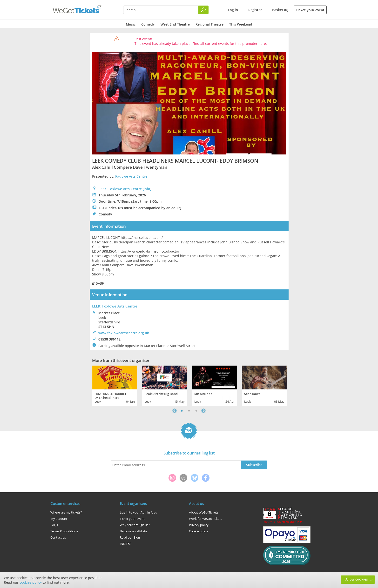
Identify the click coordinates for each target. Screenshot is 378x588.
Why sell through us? (135, 525)
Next (203, 411)
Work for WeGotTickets (206, 519)
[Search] (203, 10)
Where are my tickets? (66, 512)
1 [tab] (182, 411)
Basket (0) (280, 10)
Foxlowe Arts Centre (131, 176)
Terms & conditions (64, 531)
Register (255, 10)
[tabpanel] (115, 385)
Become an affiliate (133, 531)
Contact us (58, 537)
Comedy (148, 24)
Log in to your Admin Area (138, 512)
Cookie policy (199, 531)
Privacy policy (199, 525)
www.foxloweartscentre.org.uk (124, 333)
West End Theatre (175, 24)
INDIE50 (126, 544)
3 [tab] (196, 411)
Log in (233, 10)
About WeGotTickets (204, 512)
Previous (175, 411)
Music (131, 24)
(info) (147, 189)
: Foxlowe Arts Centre (115, 306)
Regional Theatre (209, 24)
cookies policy (31, 582)
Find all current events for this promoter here (229, 43)
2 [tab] (189, 411)
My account (59, 519)
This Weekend (241, 24)
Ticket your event (310, 10)
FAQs (54, 525)
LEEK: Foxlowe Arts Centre (120, 189)
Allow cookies (357, 579)
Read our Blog (130, 537)
